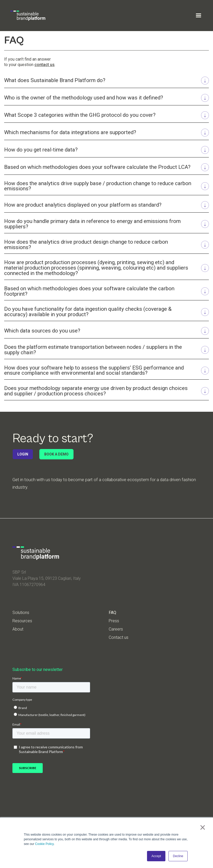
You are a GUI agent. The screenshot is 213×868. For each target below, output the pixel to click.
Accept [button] (156, 856)
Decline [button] (178, 856)
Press (114, 621)
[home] (28, 16)
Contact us (119, 638)
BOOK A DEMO (56, 454)
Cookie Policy (44, 844)
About (18, 629)
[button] (199, 16)
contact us (45, 65)
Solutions (21, 613)
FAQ (112, 613)
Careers (116, 629)
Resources (22, 621)
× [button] (203, 827)
